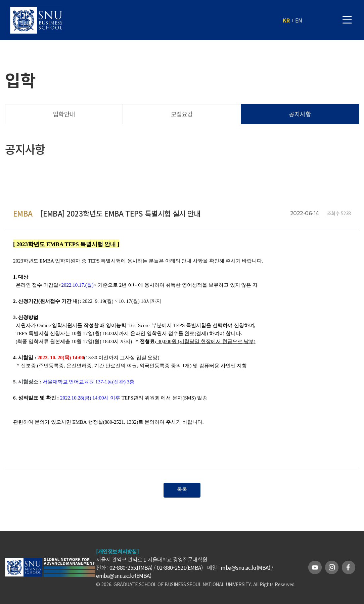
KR (286, 20)
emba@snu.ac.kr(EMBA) (124, 575)
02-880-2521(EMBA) (180, 567)
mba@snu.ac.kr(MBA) (245, 567)
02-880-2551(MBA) (131, 567)
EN (299, 20)
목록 (182, 489)
